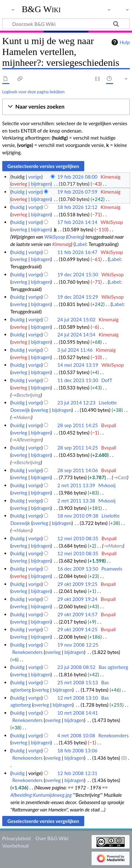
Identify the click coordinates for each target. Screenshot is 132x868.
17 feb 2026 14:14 (77, 222)
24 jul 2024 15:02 (76, 319)
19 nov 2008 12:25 (78, 645)
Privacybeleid (16, 838)
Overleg (75, 237)
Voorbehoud (15, 846)
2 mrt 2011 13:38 (76, 501)
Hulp (120, 42)
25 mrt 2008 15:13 (78, 682)
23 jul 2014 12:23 (76, 403)
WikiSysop (55, 237)
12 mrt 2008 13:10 (78, 698)
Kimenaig (62, 244)
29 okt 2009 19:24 (77, 599)
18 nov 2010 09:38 (78, 516)
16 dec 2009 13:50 (78, 569)
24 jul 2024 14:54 (76, 334)
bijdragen (41, 184)
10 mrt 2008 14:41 (78, 713)
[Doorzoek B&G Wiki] (66, 24)
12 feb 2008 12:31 (77, 773)
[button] (66, 107)
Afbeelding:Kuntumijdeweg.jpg (41, 795)
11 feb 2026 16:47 (77, 252)
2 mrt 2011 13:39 (76, 485)
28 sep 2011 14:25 (78, 425)
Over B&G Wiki (52, 838)
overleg (19, 184)
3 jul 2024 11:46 (75, 350)
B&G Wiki (41, 9)
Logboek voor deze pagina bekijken (33, 92)
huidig (18, 192)
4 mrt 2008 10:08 (76, 735)
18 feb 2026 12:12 (77, 207)
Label (81, 244)
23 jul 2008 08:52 (76, 667)
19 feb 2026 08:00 (77, 177)
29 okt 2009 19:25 (77, 584)
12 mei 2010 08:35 (78, 538)
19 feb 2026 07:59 (77, 192)
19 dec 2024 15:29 (78, 297)
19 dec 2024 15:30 (78, 274)
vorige (35, 177)
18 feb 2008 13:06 (77, 750)
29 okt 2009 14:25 (77, 629)
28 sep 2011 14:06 (78, 470)
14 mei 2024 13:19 (78, 365)
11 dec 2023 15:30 (78, 380)
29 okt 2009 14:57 (77, 614)
